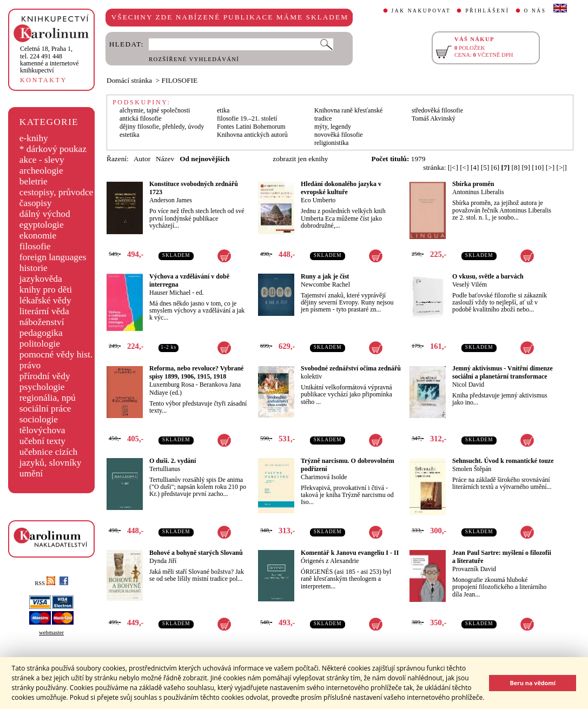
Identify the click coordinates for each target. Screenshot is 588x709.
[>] (550, 167)
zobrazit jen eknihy (300, 159)
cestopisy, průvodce (57, 192)
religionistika (331, 143)
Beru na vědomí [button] (533, 683)
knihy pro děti (46, 290)
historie (34, 268)
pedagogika (41, 333)
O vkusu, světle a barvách (488, 276)
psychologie (42, 387)
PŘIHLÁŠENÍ (487, 11)
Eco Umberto (318, 200)
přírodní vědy (45, 376)
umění (31, 473)
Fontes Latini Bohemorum (251, 127)
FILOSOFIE (180, 80)
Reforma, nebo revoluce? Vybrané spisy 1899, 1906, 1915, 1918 (196, 372)
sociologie (39, 419)
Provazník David (474, 569)
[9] (526, 167)
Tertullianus (165, 469)
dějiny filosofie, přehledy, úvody (162, 127)
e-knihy (34, 138)
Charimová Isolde (324, 477)
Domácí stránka (129, 80)
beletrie (34, 181)
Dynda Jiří (163, 561)
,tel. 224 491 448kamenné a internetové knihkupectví (49, 59)
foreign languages (53, 257)
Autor (142, 159)
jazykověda (41, 279)
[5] (485, 167)
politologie (40, 344)
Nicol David (468, 385)
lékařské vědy (45, 300)
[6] (495, 167)
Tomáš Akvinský (434, 118)
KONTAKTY (44, 80)
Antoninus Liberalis (478, 192)
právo (30, 365)
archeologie (41, 171)
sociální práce (45, 409)
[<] (464, 167)
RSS (45, 583)
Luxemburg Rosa (172, 385)
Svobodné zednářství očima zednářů (351, 368)
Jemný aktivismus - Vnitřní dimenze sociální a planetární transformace (503, 372)
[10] (538, 167)
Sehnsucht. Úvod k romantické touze (503, 461)
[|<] (453, 167)
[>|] (562, 167)
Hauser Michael (170, 293)
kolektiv (311, 376)
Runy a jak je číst (325, 276)
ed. (200, 293)
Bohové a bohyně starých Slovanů (196, 553)
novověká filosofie (339, 135)
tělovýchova (42, 430)
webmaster (51, 632)
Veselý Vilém (470, 284)
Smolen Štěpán (472, 469)
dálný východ (45, 214)
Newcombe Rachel (325, 284)
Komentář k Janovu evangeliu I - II (350, 553)
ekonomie (38, 236)
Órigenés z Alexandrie (330, 561)
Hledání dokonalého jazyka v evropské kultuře (341, 188)
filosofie (35, 246)
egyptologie (42, 225)
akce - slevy (42, 160)
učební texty (42, 441)
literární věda (44, 311)
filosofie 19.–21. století (247, 118)
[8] (516, 167)
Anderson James (171, 200)
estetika (130, 135)
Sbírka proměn (473, 184)
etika (223, 110)
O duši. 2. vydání (173, 461)
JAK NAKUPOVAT (421, 11)
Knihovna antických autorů (252, 135)
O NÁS (535, 11)
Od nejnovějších (204, 159)
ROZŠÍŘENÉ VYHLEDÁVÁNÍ (194, 59)
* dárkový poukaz (53, 149)
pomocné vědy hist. (56, 354)
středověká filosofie (437, 110)
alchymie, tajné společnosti (155, 110)
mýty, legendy (333, 127)
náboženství (42, 322)
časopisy (36, 203)
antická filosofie (141, 118)
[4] (475, 167)
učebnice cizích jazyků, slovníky (51, 457)
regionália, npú (48, 398)
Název (165, 159)
